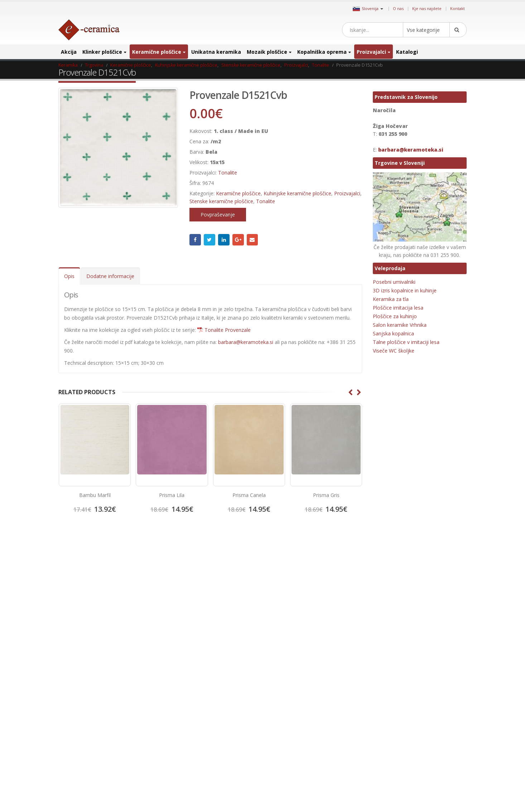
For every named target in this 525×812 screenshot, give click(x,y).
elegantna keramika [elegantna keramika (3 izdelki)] (439, 590)
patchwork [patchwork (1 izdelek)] (423, 714)
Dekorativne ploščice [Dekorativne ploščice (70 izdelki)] (394, 590)
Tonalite (228, 173)
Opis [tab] (69, 276)
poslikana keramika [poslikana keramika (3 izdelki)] (435, 737)
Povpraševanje (218, 214)
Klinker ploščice (102, 52)
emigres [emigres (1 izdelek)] (382, 601)
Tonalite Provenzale (228, 330)
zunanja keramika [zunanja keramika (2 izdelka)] (392, 794)
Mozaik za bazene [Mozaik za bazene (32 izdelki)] (392, 703)
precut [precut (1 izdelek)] (381, 748)
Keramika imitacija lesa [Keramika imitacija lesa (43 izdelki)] (396, 635)
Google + (238, 240)
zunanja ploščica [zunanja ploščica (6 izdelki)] (430, 794)
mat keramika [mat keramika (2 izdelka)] (388, 692)
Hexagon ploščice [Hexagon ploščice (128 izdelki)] (391, 613)
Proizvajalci (371, 52)
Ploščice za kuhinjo (395, 316)
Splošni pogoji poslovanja (90, 609)
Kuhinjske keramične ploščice (297, 193)
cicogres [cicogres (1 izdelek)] (441, 579)
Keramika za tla (391, 299)
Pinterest (298, 581)
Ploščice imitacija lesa (398, 308)
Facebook (195, 240)
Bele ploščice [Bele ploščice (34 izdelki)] (415, 579)
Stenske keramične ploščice (221, 201)
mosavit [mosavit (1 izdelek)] (414, 692)
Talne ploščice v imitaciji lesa (406, 342)
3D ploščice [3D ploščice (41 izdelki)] (385, 579)
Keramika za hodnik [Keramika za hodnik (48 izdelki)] (394, 658)
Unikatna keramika (216, 52)
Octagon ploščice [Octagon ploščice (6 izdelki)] (391, 714)
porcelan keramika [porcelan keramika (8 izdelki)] (393, 737)
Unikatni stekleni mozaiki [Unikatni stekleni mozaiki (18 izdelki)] (398, 782)
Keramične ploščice (157, 52)
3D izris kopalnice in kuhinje (405, 290)
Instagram (310, 581)
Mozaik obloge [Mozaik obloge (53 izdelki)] (442, 692)
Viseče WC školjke (394, 351)
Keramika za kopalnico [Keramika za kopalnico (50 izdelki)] (440, 658)
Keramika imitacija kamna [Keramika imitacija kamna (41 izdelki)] (399, 624)
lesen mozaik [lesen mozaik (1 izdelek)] (387, 680)
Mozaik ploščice (267, 52)
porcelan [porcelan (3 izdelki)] (422, 726)
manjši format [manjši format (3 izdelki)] (419, 680)
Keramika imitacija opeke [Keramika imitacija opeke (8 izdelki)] (399, 647)
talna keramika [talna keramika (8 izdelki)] (389, 771)
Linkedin (323, 581)
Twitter (209, 240)
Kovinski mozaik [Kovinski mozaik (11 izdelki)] (434, 669)
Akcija (69, 52)
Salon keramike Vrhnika (400, 325)
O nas (398, 8)
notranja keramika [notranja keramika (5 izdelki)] (433, 703)
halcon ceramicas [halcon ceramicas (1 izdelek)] (432, 601)
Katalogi (407, 52)
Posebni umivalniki (394, 282)
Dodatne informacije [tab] (110, 276)
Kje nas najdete (427, 8)
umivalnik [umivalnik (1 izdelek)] (418, 771)
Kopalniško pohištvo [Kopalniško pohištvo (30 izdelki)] (394, 669)
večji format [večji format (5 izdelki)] (440, 782)
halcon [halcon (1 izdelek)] (403, 601)
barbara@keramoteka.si (246, 342)
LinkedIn (224, 240)
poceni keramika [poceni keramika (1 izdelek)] (391, 726)
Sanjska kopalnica (393, 333)
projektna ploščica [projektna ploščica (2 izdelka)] (411, 748)
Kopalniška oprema (322, 52)
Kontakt (457, 8)
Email (252, 240)
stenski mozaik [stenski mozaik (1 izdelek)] (434, 760)
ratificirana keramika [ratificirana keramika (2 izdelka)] (394, 760)
